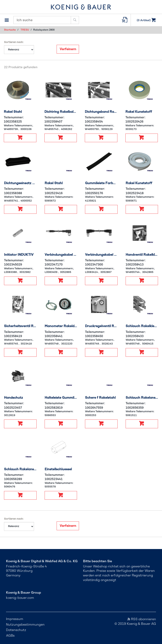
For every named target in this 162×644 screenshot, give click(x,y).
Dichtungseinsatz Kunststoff (20, 183)
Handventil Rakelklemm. (142, 255)
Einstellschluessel (58, 469)
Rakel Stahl (13, 112)
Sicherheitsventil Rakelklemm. (20, 326)
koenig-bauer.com (20, 598)
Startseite (10, 30)
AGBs (10, 636)
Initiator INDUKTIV (19, 255)
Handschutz (13, 398)
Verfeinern (68, 49)
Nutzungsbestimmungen (25, 625)
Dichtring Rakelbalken (61, 112)
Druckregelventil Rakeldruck (101, 326)
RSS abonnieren (141, 619)
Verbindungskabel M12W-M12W (101, 255)
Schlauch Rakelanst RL (142, 398)
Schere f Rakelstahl (100, 398)
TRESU (25, 30)
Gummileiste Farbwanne (101, 183)
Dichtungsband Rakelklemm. (101, 112)
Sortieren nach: (14, 42)
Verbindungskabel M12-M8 (61, 255)
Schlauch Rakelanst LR (20, 469)
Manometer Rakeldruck (61, 326)
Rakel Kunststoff (139, 112)
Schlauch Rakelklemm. (142, 326)
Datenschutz (16, 630)
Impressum (15, 619)
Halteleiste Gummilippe (61, 398)
